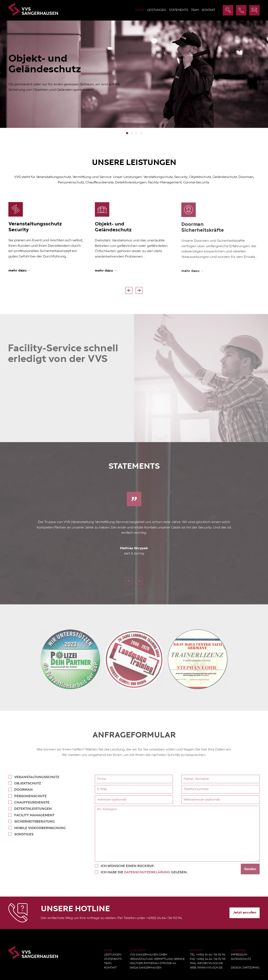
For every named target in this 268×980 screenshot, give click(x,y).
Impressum (239, 955)
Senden (251, 869)
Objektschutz (24, 783)
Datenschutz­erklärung (148, 872)
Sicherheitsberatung (31, 821)
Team (195, 10)
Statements (178, 10)
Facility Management (31, 815)
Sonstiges (20, 834)
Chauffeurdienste (28, 802)
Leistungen (156, 10)
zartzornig (251, 968)
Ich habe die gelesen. (142, 872)
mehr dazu (20, 272)
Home (140, 10)
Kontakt (209, 10)
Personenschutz (27, 796)
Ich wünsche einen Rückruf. (125, 866)
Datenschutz (241, 959)
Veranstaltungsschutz (33, 777)
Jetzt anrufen (245, 913)
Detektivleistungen (29, 809)
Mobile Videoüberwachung (36, 828)
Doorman (20, 790)
